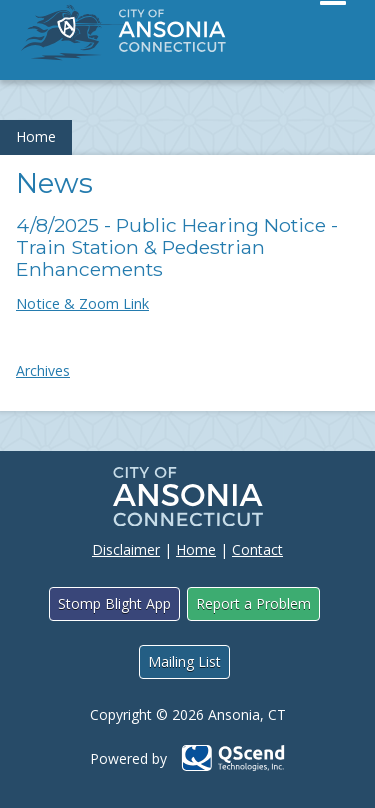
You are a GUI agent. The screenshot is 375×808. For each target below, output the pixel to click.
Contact (257, 549)
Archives (43, 370)
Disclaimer (126, 549)
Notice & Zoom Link (82, 303)
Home (36, 136)
